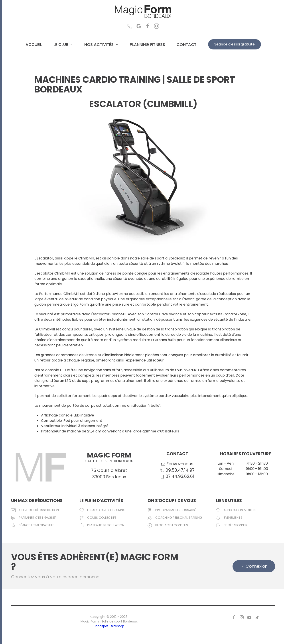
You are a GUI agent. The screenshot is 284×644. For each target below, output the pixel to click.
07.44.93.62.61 (179, 476)
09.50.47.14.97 (179, 470)
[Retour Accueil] (143, 12)
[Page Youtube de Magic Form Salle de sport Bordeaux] (249, 617)
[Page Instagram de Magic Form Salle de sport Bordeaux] (242, 617)
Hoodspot (101, 626)
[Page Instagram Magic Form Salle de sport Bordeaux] (157, 26)
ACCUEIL (34, 44)
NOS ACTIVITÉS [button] (101, 44)
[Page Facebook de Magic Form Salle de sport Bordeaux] (234, 617)
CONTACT (187, 44)
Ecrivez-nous (180, 464)
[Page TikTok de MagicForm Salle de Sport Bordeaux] (257, 617)
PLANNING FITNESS (147, 44)
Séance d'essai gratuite (235, 44)
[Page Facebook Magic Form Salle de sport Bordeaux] (148, 26)
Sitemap (118, 626)
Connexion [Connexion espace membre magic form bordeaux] (254, 566)
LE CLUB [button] (63, 44)
